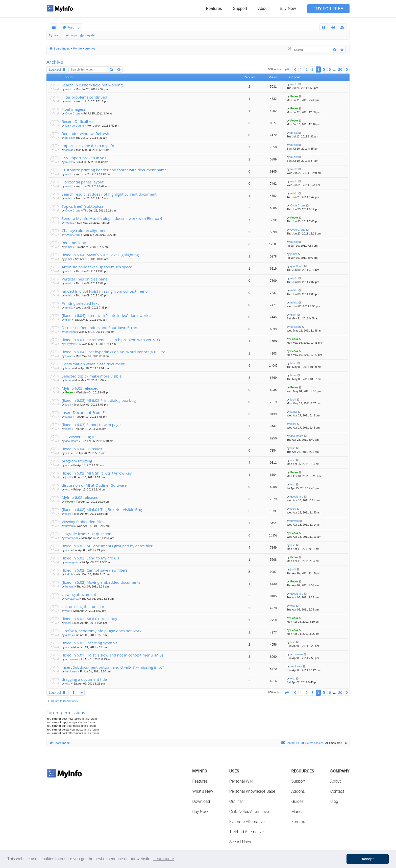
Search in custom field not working (92, 85)
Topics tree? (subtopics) (82, 206)
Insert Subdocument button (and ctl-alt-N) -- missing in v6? (113, 667)
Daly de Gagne (75, 126)
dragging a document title (84, 679)
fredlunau (71, 671)
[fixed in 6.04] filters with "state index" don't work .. (106, 315)
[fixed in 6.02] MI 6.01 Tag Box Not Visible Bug (102, 509)
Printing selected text (80, 303)
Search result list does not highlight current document (109, 194)
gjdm (68, 320)
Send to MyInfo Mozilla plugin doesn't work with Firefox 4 (112, 218)
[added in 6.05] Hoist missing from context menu (105, 291)
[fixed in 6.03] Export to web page (91, 425)
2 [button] (307, 69)
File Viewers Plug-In (79, 437)
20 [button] (340, 69)
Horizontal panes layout (83, 182)
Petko (294, 96)
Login (73, 35)
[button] (287, 69)
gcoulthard (297, 266)
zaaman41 (72, 538)
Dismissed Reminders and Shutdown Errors (100, 327)
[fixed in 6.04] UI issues (82, 449)
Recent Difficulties (77, 121)
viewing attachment (79, 594)
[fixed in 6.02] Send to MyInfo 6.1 (91, 558)
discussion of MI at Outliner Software (94, 485)
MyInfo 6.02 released (80, 497)
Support (240, 8)
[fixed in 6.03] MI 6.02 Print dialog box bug (99, 400)
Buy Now (288, 8)
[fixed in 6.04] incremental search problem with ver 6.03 (111, 340)
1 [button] (301, 69)
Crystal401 (72, 344)
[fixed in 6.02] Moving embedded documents (101, 582)
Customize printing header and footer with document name (114, 170)
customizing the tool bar (83, 606)
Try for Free (328, 9)
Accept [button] (368, 859)
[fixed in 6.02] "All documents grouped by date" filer (107, 546)
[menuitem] (324, 27)
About (263, 8)
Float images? (73, 109)
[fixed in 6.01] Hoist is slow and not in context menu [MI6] (112, 655)
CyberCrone (73, 113)
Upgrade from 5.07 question (86, 534)
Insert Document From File (85, 412)
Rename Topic (74, 243)
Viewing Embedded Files (83, 522)
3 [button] (312, 69)
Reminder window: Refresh (85, 133)
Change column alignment (85, 230)
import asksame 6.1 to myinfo (88, 146)
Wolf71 (70, 223)
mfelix (69, 89)
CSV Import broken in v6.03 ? (87, 158)
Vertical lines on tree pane (85, 279)
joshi (68, 405)
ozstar (69, 150)
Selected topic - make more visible (92, 376)
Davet (69, 356)
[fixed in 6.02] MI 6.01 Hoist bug (89, 619)
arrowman (72, 659)
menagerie (72, 562)
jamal (69, 247)
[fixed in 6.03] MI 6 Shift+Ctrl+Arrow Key (97, 473)
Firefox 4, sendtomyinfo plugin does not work (102, 631)
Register (90, 35)
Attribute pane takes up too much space (97, 267)
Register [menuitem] (343, 28)
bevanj (69, 526)
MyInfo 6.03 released (80, 388)
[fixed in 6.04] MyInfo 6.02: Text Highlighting (100, 255)
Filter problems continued (84, 97)
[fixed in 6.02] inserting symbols (90, 643)
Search (57, 35)
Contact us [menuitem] (290, 743)
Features (214, 8)
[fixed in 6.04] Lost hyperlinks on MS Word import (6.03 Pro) (114, 352)
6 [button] (330, 69)
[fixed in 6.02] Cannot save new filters (95, 570)
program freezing (77, 461)
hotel (68, 368)
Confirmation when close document (93, 364)
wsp (68, 453)
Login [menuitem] (334, 28)
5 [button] (324, 69)
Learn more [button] (164, 859)
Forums (73, 27)
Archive (55, 62)
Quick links (55, 28)
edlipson (71, 332)
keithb (69, 574)
